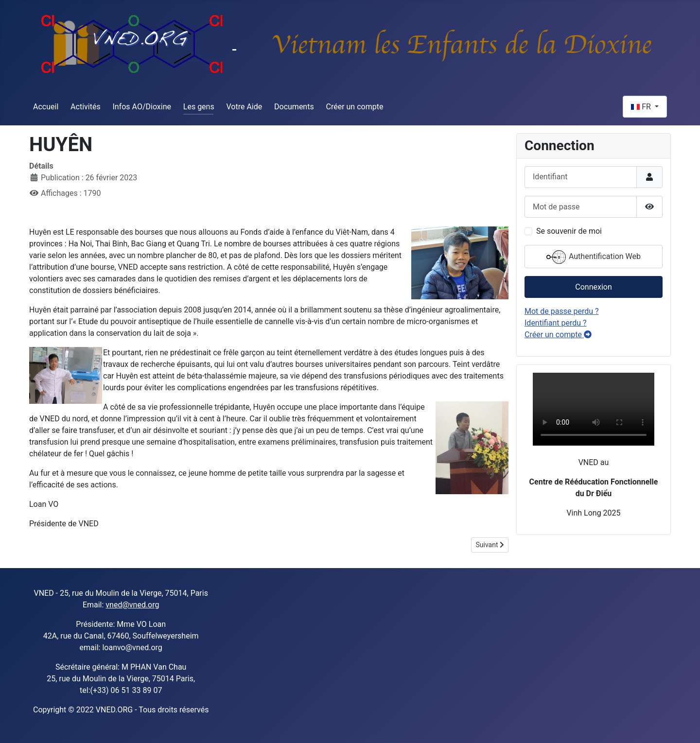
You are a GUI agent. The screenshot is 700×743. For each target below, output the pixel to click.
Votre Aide (244, 107)
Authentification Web (594, 257)
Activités (86, 107)
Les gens (199, 107)
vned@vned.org (132, 605)
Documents (294, 107)
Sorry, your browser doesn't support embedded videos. (594, 409)
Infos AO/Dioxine (142, 107)
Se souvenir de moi (569, 231)
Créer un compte (355, 107)
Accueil (46, 107)
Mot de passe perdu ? (562, 311)
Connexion (593, 287)
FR (642, 107)
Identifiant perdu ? (556, 323)
